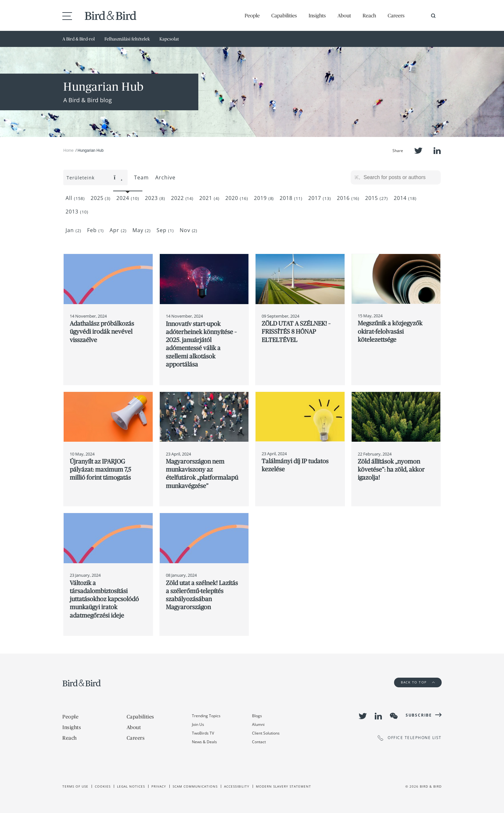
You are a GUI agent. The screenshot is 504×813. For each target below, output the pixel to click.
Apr (118, 230)
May (142, 230)
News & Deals (204, 742)
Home (68, 150)
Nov (189, 230)
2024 (128, 198)
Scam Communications (195, 786)
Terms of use (75, 786)
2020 (237, 198)
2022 (182, 198)
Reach (369, 15)
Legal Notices (131, 786)
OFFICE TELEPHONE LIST (410, 738)
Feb (96, 230)
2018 (291, 198)
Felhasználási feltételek (127, 39)
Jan (73, 230)
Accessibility (237, 786)
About (344, 15)
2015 (377, 198)
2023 (155, 198)
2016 (348, 198)
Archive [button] (165, 177)
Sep (165, 230)
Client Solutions (266, 733)
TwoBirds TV (203, 733)
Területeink (95, 178)
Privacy (159, 786)
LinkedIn (437, 151)
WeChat (394, 716)
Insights (317, 15)
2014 (405, 198)
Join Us (198, 724)
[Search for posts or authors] (400, 177)
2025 (101, 198)
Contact (259, 742)
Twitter (418, 151)
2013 (77, 212)
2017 (320, 198)
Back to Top (418, 682)
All (75, 198)
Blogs (257, 716)
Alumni (258, 724)
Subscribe (419, 715)
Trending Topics (206, 716)
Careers (396, 15)
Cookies (103, 786)
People (252, 15)
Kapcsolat (169, 39)
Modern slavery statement (283, 786)
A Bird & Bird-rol (79, 39)
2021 (209, 198)
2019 (264, 198)
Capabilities (284, 15)
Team (141, 177)
